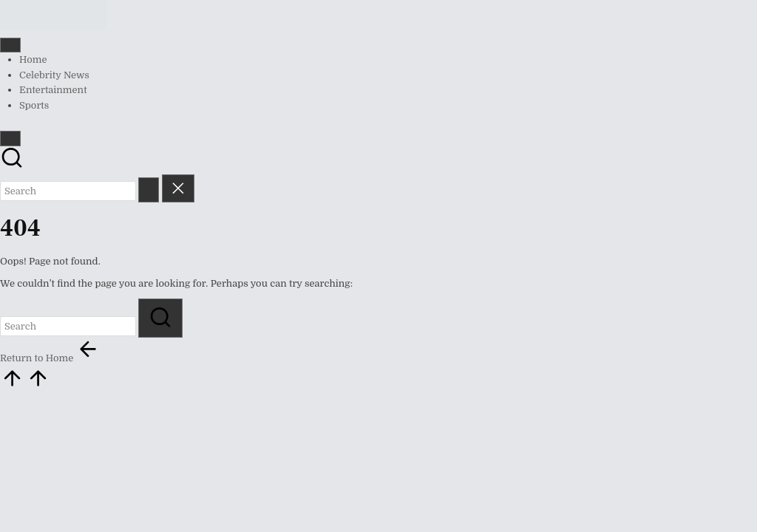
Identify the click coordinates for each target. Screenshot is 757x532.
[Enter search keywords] (68, 191)
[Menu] (10, 45)
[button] (149, 190)
